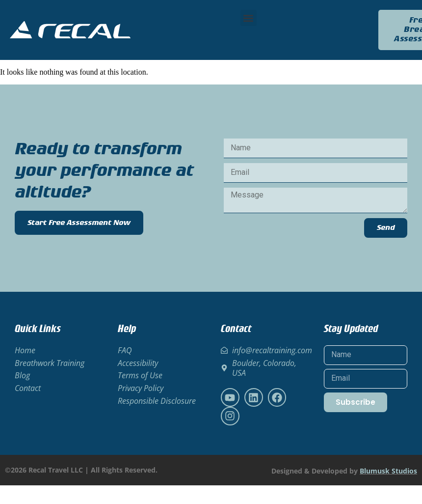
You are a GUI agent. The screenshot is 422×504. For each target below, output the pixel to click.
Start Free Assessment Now (79, 223)
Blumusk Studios (388, 471)
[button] (249, 18)
